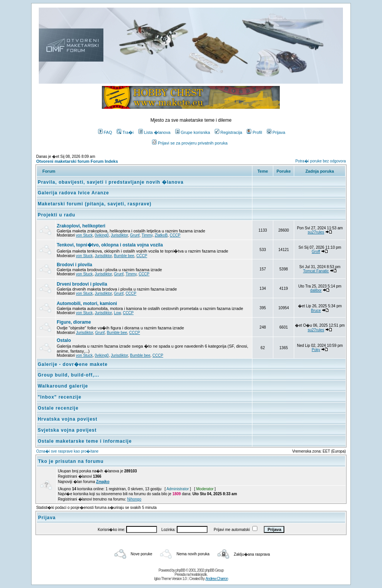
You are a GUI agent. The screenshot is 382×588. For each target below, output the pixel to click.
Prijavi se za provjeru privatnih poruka (190, 143)
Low (117, 313)
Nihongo (134, 499)
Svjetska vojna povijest (67, 430)
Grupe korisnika (193, 132)
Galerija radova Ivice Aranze (73, 193)
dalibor (316, 290)
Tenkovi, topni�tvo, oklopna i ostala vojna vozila (110, 245)
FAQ (105, 132)
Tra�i (125, 132)
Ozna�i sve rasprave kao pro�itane (67, 451)
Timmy (147, 235)
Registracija (228, 132)
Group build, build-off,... (68, 375)
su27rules (316, 232)
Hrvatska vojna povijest (67, 419)
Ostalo (64, 340)
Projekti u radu (56, 215)
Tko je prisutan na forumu (71, 461)
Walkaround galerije (63, 386)
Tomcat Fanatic (316, 271)
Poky (316, 350)
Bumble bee (124, 256)
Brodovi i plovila (74, 265)
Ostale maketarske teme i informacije (85, 441)
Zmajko (103, 482)
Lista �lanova (155, 132)
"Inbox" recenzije (59, 397)
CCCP (175, 235)
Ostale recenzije (58, 408)
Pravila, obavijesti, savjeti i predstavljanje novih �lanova (111, 182)
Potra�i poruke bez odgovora (321, 161)
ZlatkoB (161, 235)
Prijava (276, 132)
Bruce (316, 311)
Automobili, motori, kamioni (87, 304)
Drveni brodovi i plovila (82, 284)
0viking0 (102, 235)
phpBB (180, 570)
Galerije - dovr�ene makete (73, 364)
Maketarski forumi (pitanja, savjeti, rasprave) (94, 204)
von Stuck (84, 235)
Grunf (135, 235)
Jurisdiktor (120, 235)
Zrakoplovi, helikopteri (81, 226)
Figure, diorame (74, 322)
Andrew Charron (217, 579)
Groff (316, 252)
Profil (254, 132)
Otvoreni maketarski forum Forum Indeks (77, 161)
